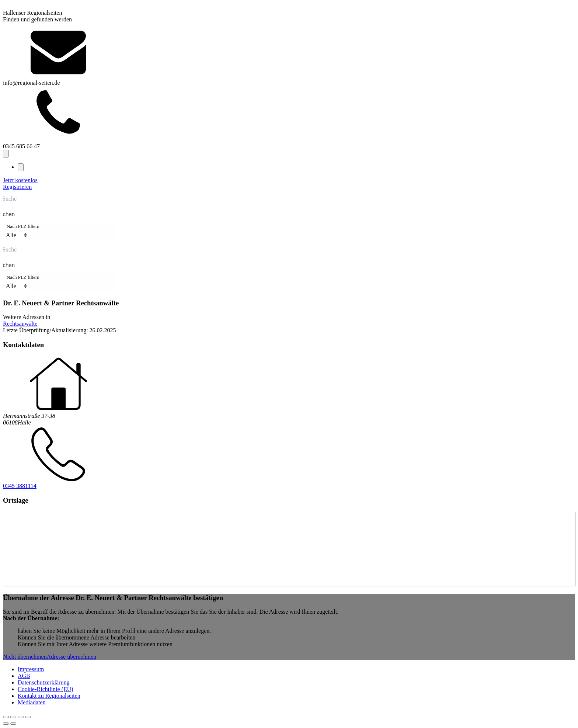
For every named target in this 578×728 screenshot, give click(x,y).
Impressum (31, 669)
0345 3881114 (20, 486)
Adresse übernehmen (72, 657)
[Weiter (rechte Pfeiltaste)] (13, 724)
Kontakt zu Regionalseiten (49, 696)
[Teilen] (21, 717)
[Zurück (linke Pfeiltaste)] (6, 724)
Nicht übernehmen (25, 657)
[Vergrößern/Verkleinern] (6, 717)
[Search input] (288, 198)
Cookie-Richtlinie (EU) (46, 689)
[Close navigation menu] (21, 167)
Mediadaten (32, 702)
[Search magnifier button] (11, 214)
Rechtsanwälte (20, 324)
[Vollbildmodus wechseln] (13, 717)
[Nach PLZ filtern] (16, 235)
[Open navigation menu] (6, 154)
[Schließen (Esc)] (28, 717)
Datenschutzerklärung (43, 682)
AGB (24, 676)
